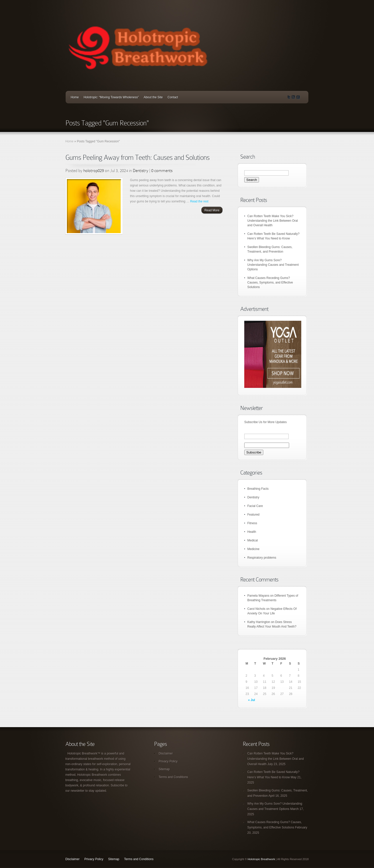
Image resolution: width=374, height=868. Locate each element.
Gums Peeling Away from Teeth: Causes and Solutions (137, 157)
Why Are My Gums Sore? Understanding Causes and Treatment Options (273, 265)
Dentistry (141, 171)
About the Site (153, 97)
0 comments (162, 171)
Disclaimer (166, 753)
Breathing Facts (258, 489)
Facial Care (255, 506)
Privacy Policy (168, 761)
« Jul (251, 700)
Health (252, 532)
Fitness (252, 523)
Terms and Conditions (173, 777)
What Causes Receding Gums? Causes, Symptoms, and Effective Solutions (270, 282)
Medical (253, 540)
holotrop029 (94, 171)
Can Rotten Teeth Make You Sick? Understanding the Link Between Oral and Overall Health (273, 221)
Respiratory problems (262, 558)
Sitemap (164, 769)
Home (75, 97)
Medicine (253, 549)
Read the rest (199, 201)
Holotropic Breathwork (261, 859)
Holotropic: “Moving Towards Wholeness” (111, 97)
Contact (173, 97)
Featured (253, 515)
